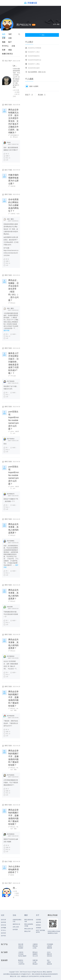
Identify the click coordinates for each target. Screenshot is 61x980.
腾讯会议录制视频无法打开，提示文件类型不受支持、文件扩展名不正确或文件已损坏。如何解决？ (13, 121)
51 (7, 263)
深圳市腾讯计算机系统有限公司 (12, 974)
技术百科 (3, 933)
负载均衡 (35, 960)
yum (14, 433)
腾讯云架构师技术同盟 (29, 925)
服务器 (12, 875)
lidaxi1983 (10, 607)
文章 (4, 38)
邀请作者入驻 (16, 924)
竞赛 (4, 50)
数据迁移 (49, 964)
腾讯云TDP (27, 931)
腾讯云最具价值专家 (29, 921)
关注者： (42, 95)
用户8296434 (11, 834)
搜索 (19, 34)
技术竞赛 (15, 930)
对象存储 (13, 186)
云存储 (34, 948)
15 (7, 791)
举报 (58, 24)
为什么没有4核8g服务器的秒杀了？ (14, 869)
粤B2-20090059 (36, 974)
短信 (48, 960)
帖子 (10, 42)
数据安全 (21, 960)
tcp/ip (18, 214)
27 (6, 789)
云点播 (34, 962)
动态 (4, 34)
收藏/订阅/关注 (7, 54)
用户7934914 (11, 439)
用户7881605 (11, 381)
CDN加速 (21, 954)
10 (6, 154)
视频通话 (35, 954)
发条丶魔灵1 (11, 219)
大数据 (49, 962)
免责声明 (38, 922)
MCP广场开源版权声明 (40, 931)
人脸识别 (21, 952)
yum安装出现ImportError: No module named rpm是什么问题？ (14, 420)
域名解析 (21, 948)
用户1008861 (11, 541)
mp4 (12, 710)
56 (6, 259)
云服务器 (13, 214)
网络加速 (35, 946)
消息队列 (21, 946)
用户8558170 (11, 494)
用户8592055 (11, 716)
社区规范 (38, 920)
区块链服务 (50, 944)
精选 (10, 50)
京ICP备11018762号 (45, 976)
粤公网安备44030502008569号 (49, 974)
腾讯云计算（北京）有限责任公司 (19, 976)
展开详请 (6, 331)
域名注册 (21, 944)
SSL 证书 (35, 956)
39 (6, 845)
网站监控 (35, 964)
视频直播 (49, 948)
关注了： (29, 95)
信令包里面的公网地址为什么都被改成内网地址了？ (13, 205)
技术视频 (3, 928)
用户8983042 (11, 656)
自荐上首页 (16, 927)
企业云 (49, 952)
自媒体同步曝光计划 (17, 921)
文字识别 (21, 962)
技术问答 (3, 922)
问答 (10, 38)
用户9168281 (11, 775)
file (17, 709)
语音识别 (49, 956)
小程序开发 (21, 964)
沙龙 (13, 46)
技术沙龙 (3, 925)
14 (6, 729)
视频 (4, 42)
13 (7, 158)
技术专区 (3, 936)
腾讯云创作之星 (29, 929)
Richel (9, 142)
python (12, 431)
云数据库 (49, 946)
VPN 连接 (13, 376)
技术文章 (3, 920)
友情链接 (38, 928)
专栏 (10, 34)
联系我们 (38, 925)
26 (7, 847)
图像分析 (49, 954)
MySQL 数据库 (22, 956)
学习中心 (5, 46)
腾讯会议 (15, 137)
